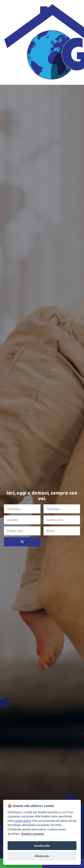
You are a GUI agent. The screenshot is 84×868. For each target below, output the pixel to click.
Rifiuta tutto (42, 856)
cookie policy (23, 821)
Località (12, 520)
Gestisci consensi (33, 834)
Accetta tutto (42, 846)
